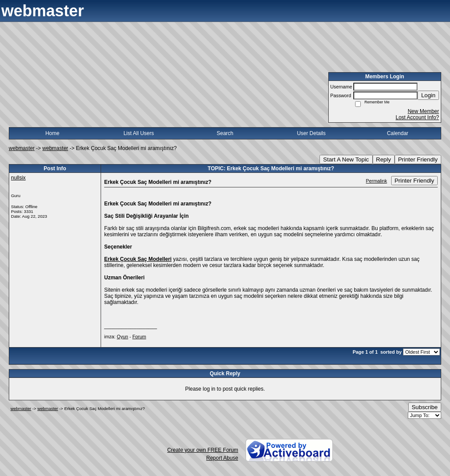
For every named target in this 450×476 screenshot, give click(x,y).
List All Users (139, 133)
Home (52, 133)
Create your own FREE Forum (203, 450)
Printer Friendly (418, 159)
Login (428, 95)
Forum (139, 337)
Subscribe (425, 407)
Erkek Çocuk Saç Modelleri (138, 259)
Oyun (123, 337)
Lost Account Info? (417, 117)
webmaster (22, 148)
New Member (423, 111)
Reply (384, 159)
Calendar (397, 133)
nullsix (18, 178)
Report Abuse (222, 458)
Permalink (377, 181)
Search (225, 133)
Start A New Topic (346, 159)
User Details (311, 133)
